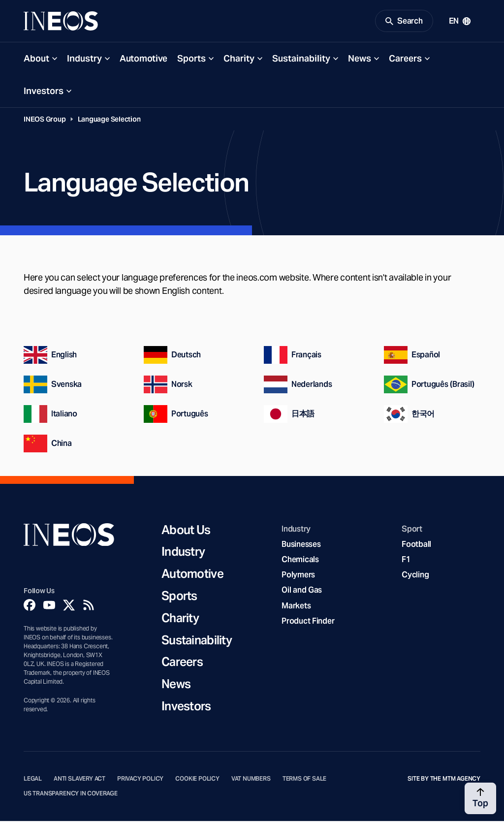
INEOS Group (45, 121)
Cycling (415, 576)
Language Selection (109, 121)
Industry (84, 60)
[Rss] (89, 606)
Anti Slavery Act (79, 780)
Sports (191, 60)
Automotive (143, 60)
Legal (33, 780)
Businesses (301, 546)
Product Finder (308, 622)
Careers (405, 60)
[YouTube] (49, 606)
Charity (239, 60)
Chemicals (300, 561)
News (360, 60)
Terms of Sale (305, 780)
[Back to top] (480, 798)
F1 (406, 561)
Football (416, 546)
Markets (296, 607)
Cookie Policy (197, 780)
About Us (186, 531)
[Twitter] (69, 606)
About (36, 60)
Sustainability (301, 60)
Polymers (298, 576)
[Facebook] (30, 606)
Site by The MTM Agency (444, 780)
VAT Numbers (251, 780)
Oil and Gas (302, 591)
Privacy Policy (140, 780)
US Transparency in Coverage (71, 795)
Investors (44, 92)
